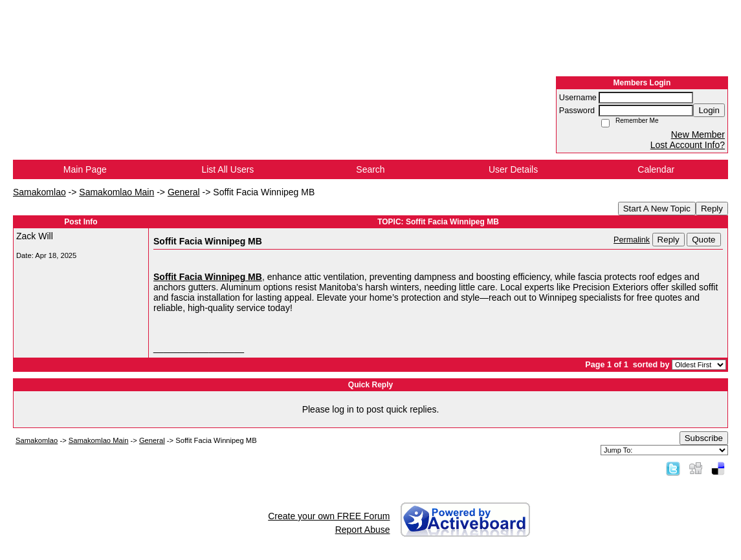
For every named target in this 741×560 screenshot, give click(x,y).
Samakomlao (39, 192)
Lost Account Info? (688, 145)
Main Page (85, 169)
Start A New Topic (657, 209)
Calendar (656, 169)
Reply (712, 209)
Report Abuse (363, 530)
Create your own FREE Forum (329, 516)
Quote (703, 240)
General (184, 192)
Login (709, 110)
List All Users (227, 169)
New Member (698, 135)
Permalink (632, 240)
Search (370, 169)
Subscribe (704, 438)
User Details (513, 169)
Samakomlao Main (116, 192)
